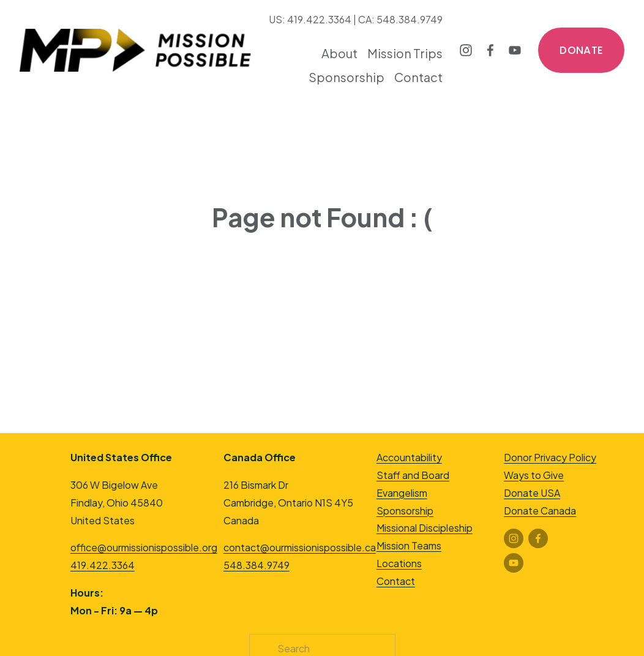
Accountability (409, 457)
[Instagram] (466, 50)
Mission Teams (409, 545)
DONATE (581, 50)
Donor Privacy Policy (550, 457)
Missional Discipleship (425, 528)
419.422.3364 (103, 565)
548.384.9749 (256, 565)
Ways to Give (534, 475)
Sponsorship (405, 511)
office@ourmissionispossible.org (144, 547)
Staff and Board (413, 475)
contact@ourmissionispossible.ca (300, 547)
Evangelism (402, 493)
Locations (399, 563)
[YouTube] (515, 50)
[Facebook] (490, 50)
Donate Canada (540, 511)
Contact (418, 77)
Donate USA (532, 493)
